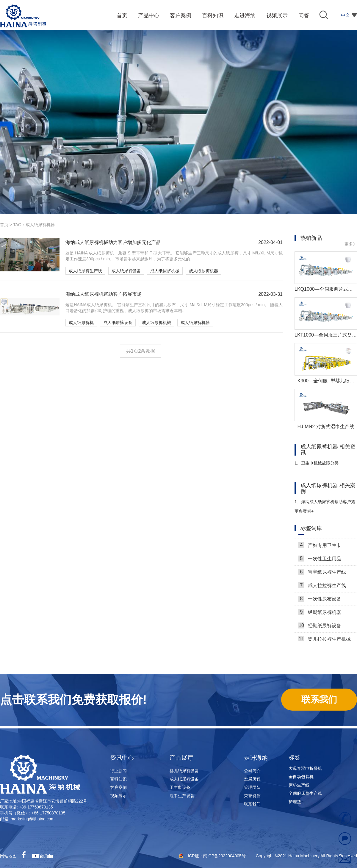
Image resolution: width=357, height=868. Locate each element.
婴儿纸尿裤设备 (184, 771)
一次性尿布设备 (320, 600)
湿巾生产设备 (182, 796)
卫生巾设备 (180, 787)
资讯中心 (122, 758)
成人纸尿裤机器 (203, 271)
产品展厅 (181, 758)
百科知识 (118, 779)
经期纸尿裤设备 (320, 627)
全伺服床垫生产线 (305, 795)
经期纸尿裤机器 (320, 614)
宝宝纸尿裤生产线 (322, 573)
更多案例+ (304, 511)
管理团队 (252, 787)
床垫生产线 (299, 786)
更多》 (351, 244)
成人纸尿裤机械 (165, 271)
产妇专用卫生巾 (320, 547)
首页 (4, 225)
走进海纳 (256, 758)
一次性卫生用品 (320, 560)
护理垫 (295, 803)
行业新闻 (118, 771)
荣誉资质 (252, 796)
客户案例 (118, 787)
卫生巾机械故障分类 (317, 463)
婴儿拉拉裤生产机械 (325, 640)
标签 (295, 758)
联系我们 (252, 804)
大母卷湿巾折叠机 (305, 770)
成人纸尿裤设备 (126, 271)
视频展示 (118, 796)
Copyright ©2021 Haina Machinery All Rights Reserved (306, 856)
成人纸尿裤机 (81, 323)
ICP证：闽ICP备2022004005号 (217, 856)
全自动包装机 (301, 778)
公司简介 (252, 771)
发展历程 (252, 779)
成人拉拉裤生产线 (322, 587)
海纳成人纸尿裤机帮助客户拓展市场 (325, 504)
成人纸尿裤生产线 (85, 271)
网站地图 (8, 856)
